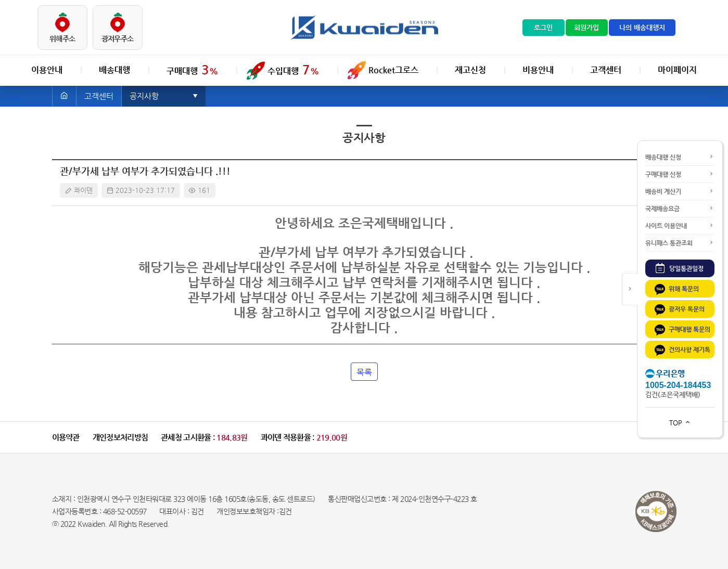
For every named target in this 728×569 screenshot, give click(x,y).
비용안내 (538, 70)
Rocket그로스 (393, 70)
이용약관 (66, 437)
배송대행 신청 (680, 157)
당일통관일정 (680, 268)
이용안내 (47, 70)
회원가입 (586, 27)
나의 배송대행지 (642, 27)
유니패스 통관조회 (680, 243)
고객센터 (606, 70)
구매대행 (192, 70)
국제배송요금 (680, 209)
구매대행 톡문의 (682, 330)
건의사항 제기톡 (682, 350)
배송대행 (114, 70)
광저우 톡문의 (679, 310)
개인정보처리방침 (120, 437)
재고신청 (470, 70)
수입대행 (293, 70)
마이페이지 (677, 70)
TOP (680, 423)
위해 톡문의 (676, 289)
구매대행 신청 (680, 174)
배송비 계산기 (680, 191)
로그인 (543, 27)
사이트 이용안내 (680, 226)
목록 (364, 372)
